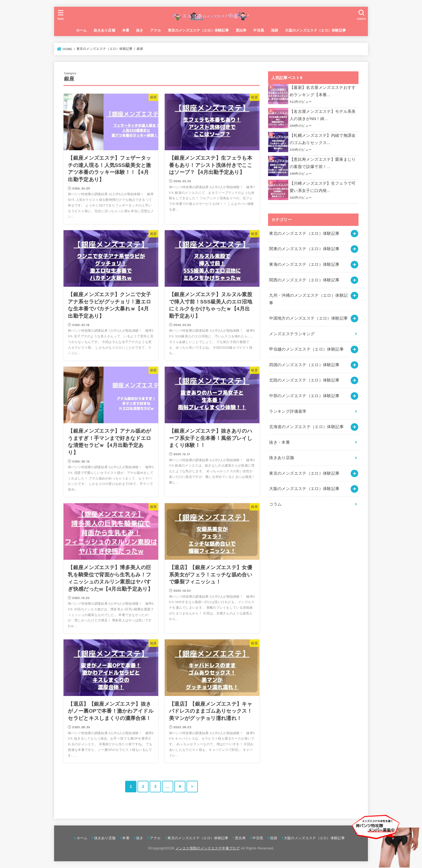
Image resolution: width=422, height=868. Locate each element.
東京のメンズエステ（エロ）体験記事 (198, 30)
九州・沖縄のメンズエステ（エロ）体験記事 (308, 299)
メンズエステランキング (292, 334)
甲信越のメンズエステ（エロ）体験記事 (306, 349)
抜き (140, 30)
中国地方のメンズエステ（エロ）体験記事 (308, 318)
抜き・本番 (279, 442)
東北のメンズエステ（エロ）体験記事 (304, 233)
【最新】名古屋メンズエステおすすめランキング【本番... (323, 91)
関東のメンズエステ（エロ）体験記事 (304, 249)
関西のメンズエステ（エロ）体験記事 (304, 280)
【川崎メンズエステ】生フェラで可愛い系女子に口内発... (323, 187)
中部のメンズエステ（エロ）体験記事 (304, 396)
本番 (126, 30)
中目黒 (259, 30)
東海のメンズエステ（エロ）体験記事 (304, 264)
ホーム (82, 30)
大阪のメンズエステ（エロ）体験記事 (315, 30)
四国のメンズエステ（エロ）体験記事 (304, 365)
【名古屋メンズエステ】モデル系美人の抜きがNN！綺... (323, 115)
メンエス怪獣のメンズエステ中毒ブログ (208, 848)
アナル (156, 30)
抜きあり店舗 (104, 30)
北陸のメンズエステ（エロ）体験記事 (304, 380)
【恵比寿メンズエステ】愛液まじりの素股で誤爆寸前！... (323, 163)
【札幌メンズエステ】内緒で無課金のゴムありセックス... (323, 139)
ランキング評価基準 (288, 411)
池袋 (275, 30)
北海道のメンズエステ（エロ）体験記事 (306, 427)
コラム (275, 504)
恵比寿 (241, 30)
